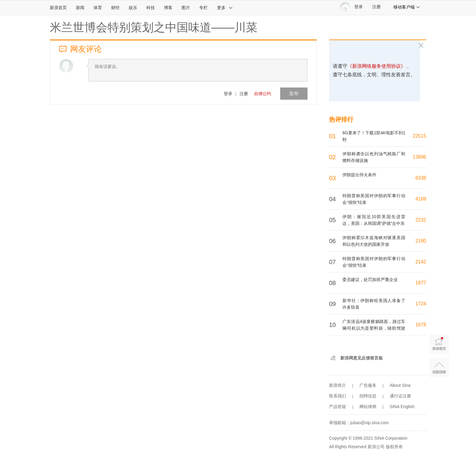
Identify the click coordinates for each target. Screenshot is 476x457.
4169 (421, 199)
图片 (186, 8)
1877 (421, 283)
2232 (421, 220)
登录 (228, 94)
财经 (115, 8)
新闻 (80, 8)
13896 (420, 157)
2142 (421, 262)
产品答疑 (338, 407)
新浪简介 (338, 385)
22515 (420, 136)
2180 (421, 241)
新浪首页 (58, 8)
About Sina (400, 385)
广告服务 (368, 385)
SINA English (402, 407)
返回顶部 (439, 368)
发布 (294, 93)
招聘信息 (368, 396)
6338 (421, 178)
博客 (168, 8)
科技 (151, 8)
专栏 (203, 8)
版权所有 (394, 447)
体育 (98, 8)
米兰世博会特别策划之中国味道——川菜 (154, 27)
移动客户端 (407, 7)
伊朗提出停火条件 (359, 175)
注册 (376, 7)
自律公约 (263, 94)
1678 (421, 325)
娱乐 (133, 8)
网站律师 (368, 407)
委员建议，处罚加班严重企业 (370, 280)
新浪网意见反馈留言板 (362, 358)
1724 (421, 304)
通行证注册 (400, 396)
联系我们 (338, 396)
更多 (225, 8)
